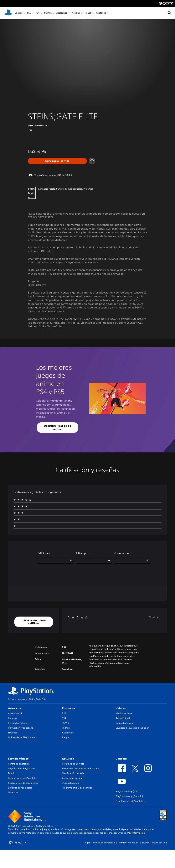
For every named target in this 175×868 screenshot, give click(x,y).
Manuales (13, 792)
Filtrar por (82, 553)
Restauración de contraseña (23, 783)
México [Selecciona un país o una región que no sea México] (18, 843)
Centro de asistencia (19, 764)
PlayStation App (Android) (129, 796)
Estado (12, 773)
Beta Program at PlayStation (131, 801)
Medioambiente (124, 713)
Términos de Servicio (73, 764)
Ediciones (44, 553)
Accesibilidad (123, 718)
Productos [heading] (69, 708)
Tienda (88, 13)
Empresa (13, 733)
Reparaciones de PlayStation (23, 778)
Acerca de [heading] (15, 708)
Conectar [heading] (122, 759)
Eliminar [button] (154, 617)
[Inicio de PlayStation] (8, 13)
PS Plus (48, 13)
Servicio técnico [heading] (18, 759)
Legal (87, 843)
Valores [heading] (121, 708)
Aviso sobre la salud (73, 778)
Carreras (13, 718)
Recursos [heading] (68, 759)
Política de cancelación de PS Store (80, 768)
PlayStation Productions (21, 728)
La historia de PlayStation (21, 737)
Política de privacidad (104, 843)
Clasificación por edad (74, 773)
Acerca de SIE (15, 713)
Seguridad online (125, 723)
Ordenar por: (123, 553)
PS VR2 (66, 723)
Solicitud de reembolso (20, 788)
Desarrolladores (70, 783)
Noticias (76, 13)
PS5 (29, 13)
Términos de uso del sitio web (134, 843)
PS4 (38, 13)
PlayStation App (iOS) (127, 792)
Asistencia (101, 13)
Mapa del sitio (160, 843)
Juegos (19, 13)
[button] (58, 428)
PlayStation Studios (18, 723)
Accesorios (62, 13)
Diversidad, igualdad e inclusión (132, 728)
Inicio (11, 699)
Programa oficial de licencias (77, 788)
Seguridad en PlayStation (21, 768)
